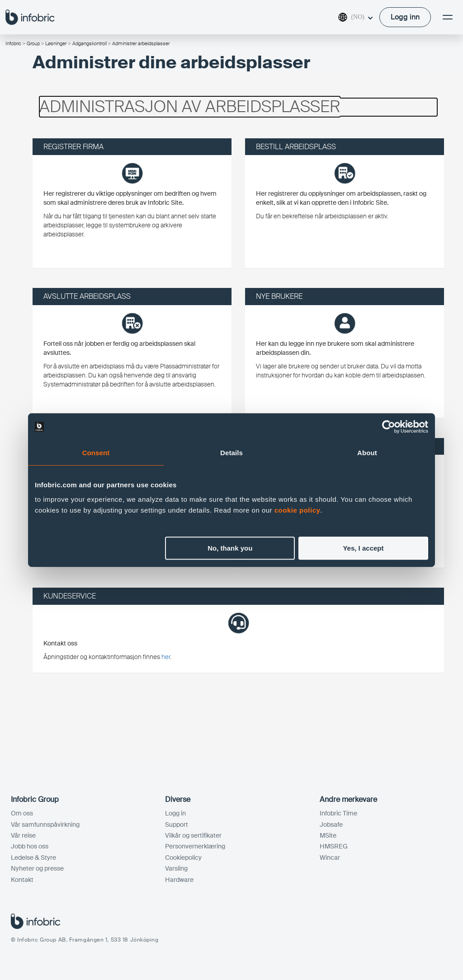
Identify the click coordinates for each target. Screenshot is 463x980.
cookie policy (298, 510)
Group (33, 43)
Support (177, 825)
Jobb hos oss (30, 846)
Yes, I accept (363, 548)
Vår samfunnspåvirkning (45, 825)
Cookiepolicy (183, 857)
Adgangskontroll (90, 43)
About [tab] (367, 453)
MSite (328, 835)
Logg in (175, 813)
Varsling (176, 868)
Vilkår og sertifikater (193, 835)
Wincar (330, 857)
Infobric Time (338, 813)
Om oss (22, 813)
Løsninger (56, 43)
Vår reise (23, 835)
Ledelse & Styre (33, 857)
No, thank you (230, 548)
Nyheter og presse (37, 868)
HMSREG (334, 846)
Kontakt (22, 880)
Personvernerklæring (195, 846)
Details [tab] (231, 453)
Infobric (13, 43)
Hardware (179, 880)
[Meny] (448, 17)
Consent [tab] (96, 453)
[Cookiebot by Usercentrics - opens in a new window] (389, 427)
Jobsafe (331, 825)
